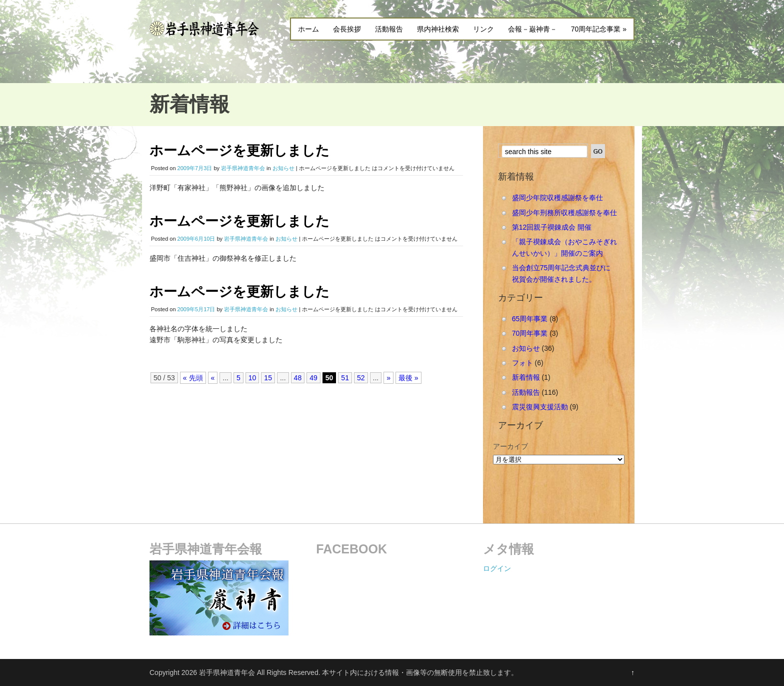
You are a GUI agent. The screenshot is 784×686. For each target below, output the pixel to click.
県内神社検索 (438, 29)
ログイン (497, 568)
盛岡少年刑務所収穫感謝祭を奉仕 (564, 213)
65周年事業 (530, 319)
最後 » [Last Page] (408, 378)
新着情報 (526, 377)
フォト (522, 363)
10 (252, 378)
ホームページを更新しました (239, 151)
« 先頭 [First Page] (193, 378)
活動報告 (389, 29)
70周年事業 (530, 333)
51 (345, 378)
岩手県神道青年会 (243, 168)
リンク (483, 29)
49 (313, 378)
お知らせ (283, 168)
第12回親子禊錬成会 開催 (552, 227)
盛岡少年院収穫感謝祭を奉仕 (557, 198)
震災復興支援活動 (540, 407)
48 (298, 378)
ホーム (308, 29)
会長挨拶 (347, 29)
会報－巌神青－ (532, 29)
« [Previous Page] (213, 378)
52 (361, 378)
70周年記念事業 (599, 29)
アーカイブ (510, 446)
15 (268, 378)
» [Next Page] (388, 378)
